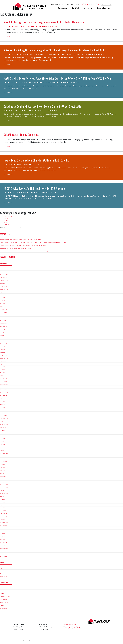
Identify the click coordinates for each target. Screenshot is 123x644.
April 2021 (3, 439)
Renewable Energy (49, 27)
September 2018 (4, 528)
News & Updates (104, 8)
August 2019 (3, 497)
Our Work (76, 8)
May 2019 (2, 505)
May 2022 (3, 405)
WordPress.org (4, 577)
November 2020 (4, 454)
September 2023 (4, 359)
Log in (2, 569)
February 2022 (4, 413)
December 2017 (4, 549)
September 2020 (4, 459)
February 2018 (4, 543)
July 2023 (2, 364)
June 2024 (3, 333)
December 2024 (4, 316)
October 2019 (3, 491)
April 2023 (3, 373)
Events (61, 4)
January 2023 (4, 382)
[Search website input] (105, 4)
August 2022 (3, 396)
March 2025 (3, 307)
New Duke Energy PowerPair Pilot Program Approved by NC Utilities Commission (44, 23)
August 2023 (3, 362)
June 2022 (3, 402)
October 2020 (4, 457)
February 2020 (4, 480)
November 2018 (4, 523)
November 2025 (4, 284)
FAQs (72, 4)
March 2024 (3, 341)
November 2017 (4, 552)
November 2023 (4, 353)
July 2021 (2, 431)
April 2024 (3, 339)
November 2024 (4, 318)
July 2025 (2, 295)
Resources (63, 8)
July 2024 (3, 330)
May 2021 (2, 436)
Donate (67, 4)
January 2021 (3, 448)
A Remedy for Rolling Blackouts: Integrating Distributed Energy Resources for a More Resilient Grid (54, 51)
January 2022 (4, 416)
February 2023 (4, 379)
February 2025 (4, 310)
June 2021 (3, 434)
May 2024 (3, 336)
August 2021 (3, 428)
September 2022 (4, 393)
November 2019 (4, 488)
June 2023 (3, 367)
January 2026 (4, 278)
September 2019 (4, 494)
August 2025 (3, 293)
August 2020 (3, 462)
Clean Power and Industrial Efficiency (37, 55)
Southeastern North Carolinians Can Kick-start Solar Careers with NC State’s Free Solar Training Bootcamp (27, 252)
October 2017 (3, 554)
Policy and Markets (26, 27)
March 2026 (3, 272)
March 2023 (3, 376)
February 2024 (4, 344)
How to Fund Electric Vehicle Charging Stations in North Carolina (36, 161)
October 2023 (4, 356)
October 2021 (3, 422)
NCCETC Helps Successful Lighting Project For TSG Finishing (34, 189)
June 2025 (3, 298)
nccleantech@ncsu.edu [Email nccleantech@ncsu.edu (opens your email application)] (70, 625)
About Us (88, 8)
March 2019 (3, 511)
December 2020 (4, 451)
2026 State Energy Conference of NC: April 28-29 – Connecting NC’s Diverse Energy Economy (24, 246)
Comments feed (4, 574)
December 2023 (4, 350)
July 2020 (3, 465)
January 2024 (4, 347)
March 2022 (3, 411)
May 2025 (2, 301)
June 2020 (3, 468)
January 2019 (3, 517)
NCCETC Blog (54, 4)
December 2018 (4, 520)
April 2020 (3, 474)
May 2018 (2, 537)
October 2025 (3, 287)
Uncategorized (4, 609)
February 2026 (4, 275)
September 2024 (4, 324)
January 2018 (3, 546)
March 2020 (3, 477)
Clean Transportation (27, 165)
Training (2, 606)
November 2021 (4, 419)
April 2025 (3, 304)
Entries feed (3, 571)
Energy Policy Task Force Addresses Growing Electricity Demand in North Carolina (21, 240)
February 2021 (4, 445)
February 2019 (4, 514)
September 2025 (4, 290)
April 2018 (3, 540)
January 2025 (3, 313)
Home (15, 621)
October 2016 (3, 557)
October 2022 (4, 390)
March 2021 (3, 442)
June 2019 (3, 503)
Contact (78, 4)
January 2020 (4, 482)
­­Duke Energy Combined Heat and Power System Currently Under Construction (43, 107)
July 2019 (2, 500)
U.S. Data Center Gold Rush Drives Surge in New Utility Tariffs (15, 249)
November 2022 (4, 387)
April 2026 (3, 270)
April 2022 (3, 408)
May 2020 (3, 471)
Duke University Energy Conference (21, 135)
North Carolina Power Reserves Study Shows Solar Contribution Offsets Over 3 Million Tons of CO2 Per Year (58, 79)
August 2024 (3, 327)
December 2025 (4, 281)
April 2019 (3, 508)
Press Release (3, 600)
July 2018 (2, 534)
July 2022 (2, 399)
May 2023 (3, 370)
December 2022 (4, 385)
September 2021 (4, 425)
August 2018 (3, 531)
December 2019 (4, 485)
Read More (8, 37)
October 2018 (3, 526)
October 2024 (4, 321)
